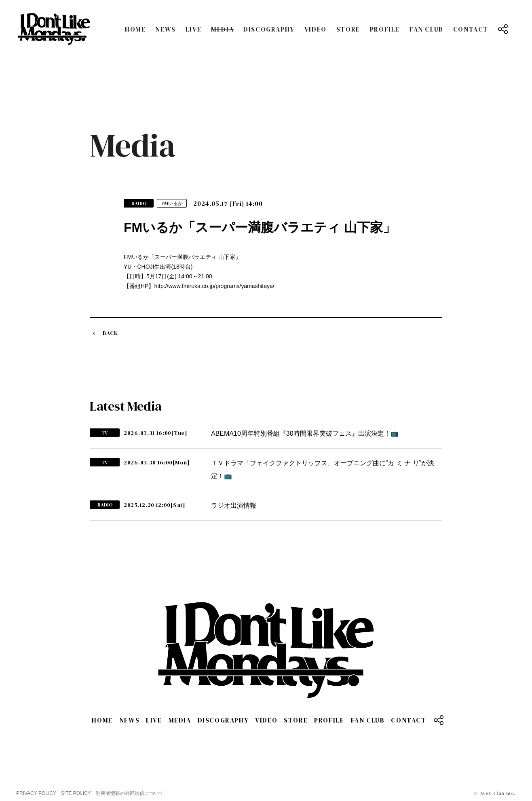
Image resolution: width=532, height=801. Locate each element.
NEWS (165, 29)
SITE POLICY (76, 793)
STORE (348, 29)
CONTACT (471, 29)
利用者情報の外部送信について (130, 793)
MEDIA (222, 29)
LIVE (193, 29)
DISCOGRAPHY (269, 29)
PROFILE (385, 29)
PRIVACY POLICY (36, 793)
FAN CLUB (426, 29)
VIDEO (316, 29)
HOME (135, 29)
